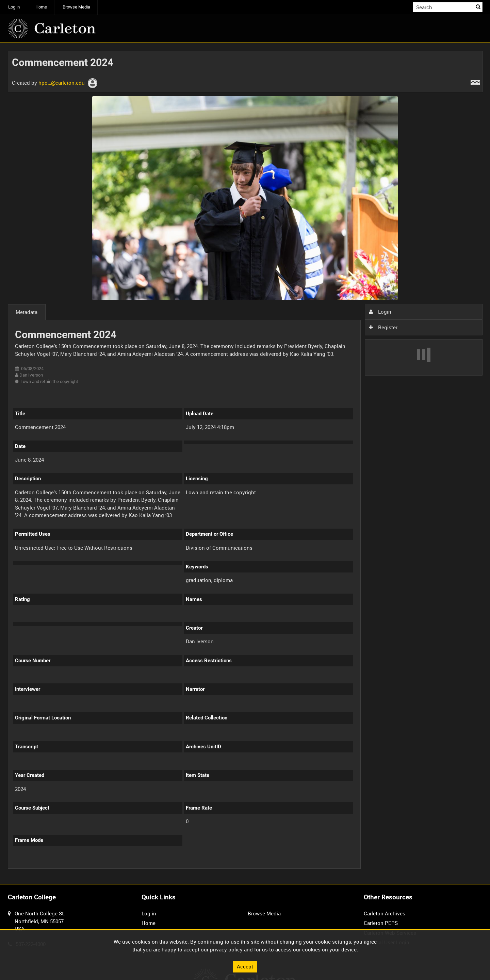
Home (41, 7)
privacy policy (226, 949)
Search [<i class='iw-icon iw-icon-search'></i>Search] (478, 7)
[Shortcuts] (475, 81)
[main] (245, 464)
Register (383, 327)
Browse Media (76, 7)
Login (380, 312)
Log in (14, 7)
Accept (245, 966)
